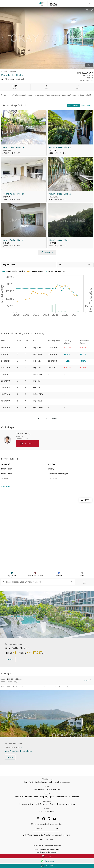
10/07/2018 (6, 394)
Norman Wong (23, 433)
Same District (86, 106)
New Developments (62, 782)
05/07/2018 (6, 401)
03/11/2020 (6, 368)
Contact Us (50, 811)
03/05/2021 (6, 354)
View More (6, 486)
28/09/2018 (6, 381)
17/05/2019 (6, 374)
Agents (47, 786)
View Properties (12, 751)
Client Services (47, 779)
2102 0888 (47, 866)
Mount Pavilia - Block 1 (13, 194)
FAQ (41, 811)
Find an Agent (39, 789)
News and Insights (27, 804)
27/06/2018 (6, 407)
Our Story (19, 797)
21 (89, 65)
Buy (25, 782)
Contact (47, 856)
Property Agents (47, 797)
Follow (10, 659)
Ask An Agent (42, 804)
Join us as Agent (54, 789)
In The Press (74, 797)
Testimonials (61, 797)
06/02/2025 (6, 348)
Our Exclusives (41, 782)
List (50, 782)
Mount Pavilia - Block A (60, 194)
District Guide (26, 751)
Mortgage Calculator (66, 804)
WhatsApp (47, 861)
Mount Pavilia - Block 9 (60, 147)
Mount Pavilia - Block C (14, 147)
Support (47, 809)
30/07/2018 (6, 388)
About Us (47, 794)
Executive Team (32, 797)
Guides (52, 804)
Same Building (73, 106)
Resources (47, 801)
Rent (31, 782)
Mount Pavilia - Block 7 (13, 240)
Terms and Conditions (53, 846)
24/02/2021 (6, 361)
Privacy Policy (38, 846)
